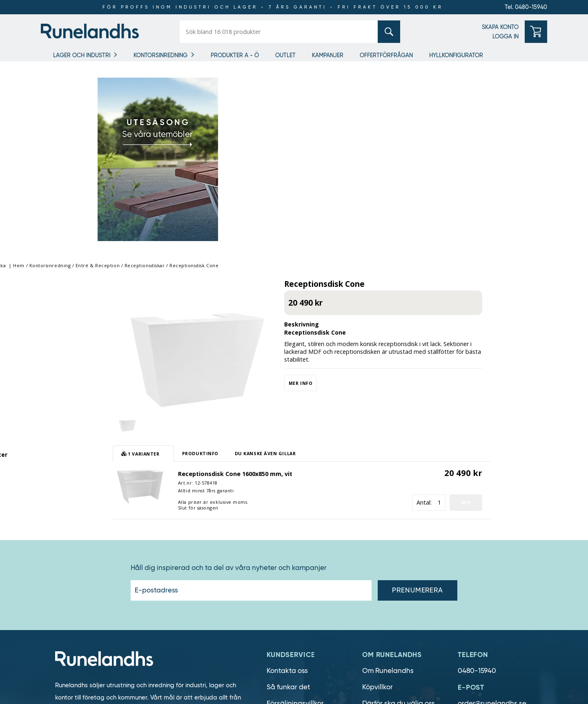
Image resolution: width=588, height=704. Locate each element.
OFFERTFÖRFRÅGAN (386, 55)
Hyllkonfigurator (456, 55)
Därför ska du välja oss (399, 509)
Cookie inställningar (299, 558)
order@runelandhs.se (492, 509)
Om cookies (285, 526)
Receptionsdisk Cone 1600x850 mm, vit (292, 280)
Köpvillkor (378, 493)
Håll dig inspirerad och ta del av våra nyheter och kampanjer (229, 374)
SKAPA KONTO (500, 27)
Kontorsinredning (160, 55)
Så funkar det (288, 493)
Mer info (357, 189)
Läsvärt (374, 575)
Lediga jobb (382, 526)
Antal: (481, 308)
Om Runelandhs (388, 477)
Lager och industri (82, 55)
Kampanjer (328, 55)
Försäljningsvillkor (295, 509)
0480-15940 (477, 477)
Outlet (285, 55)
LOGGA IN (506, 36)
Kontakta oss (287, 477)
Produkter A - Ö (235, 55)
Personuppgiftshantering (307, 542)
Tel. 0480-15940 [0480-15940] (526, 7)
